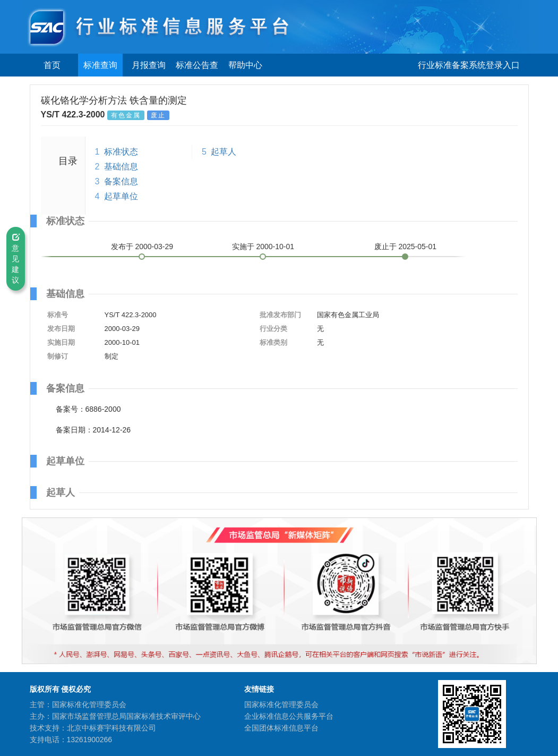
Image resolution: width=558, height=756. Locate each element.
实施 (263, 247)
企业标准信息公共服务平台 (289, 716)
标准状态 (121, 152)
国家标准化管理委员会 (281, 704)
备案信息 (121, 181)
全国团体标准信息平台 (281, 728)
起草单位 (121, 196)
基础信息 (121, 167)
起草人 (224, 152)
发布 (142, 247)
